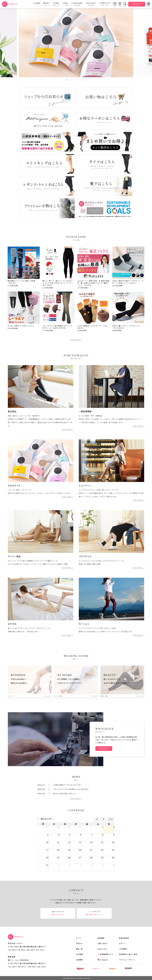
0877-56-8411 (58, 915)
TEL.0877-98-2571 (17, 967)
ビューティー (85, 486)
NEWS (46, 4)
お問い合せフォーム (94, 915)
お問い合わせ (102, 943)
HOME (37, 4)
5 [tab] (81, 80)
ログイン (122, 943)
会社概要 (79, 960)
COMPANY (77, 4)
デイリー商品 (14, 557)
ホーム (78, 938)
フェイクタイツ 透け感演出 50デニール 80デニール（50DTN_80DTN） (57, 327)
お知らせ (79, 943)
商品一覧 (79, 949)
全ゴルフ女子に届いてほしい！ (65, 793)
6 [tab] (85, 80)
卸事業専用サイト (105, 954)
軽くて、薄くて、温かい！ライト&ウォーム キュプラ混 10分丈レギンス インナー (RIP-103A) (58, 283)
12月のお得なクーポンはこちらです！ (68, 785)
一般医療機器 (85, 412)
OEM (65, 4)
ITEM (56, 4)
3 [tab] (74, 80)
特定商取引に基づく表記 (128, 954)
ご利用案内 (123, 949)
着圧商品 (12, 412)
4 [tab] (78, 80)
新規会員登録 (124, 938)
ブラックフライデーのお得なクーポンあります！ (72, 789)
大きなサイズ (14, 486)
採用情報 (101, 938)
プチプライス (85, 557)
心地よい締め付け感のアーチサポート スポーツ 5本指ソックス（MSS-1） (128, 282)
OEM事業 (79, 954)
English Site (102, 949)
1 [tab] (67, 80)
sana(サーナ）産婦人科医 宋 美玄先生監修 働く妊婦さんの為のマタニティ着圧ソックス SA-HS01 (93, 283)
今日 (111, 819)
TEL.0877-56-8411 (17, 950)
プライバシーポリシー (127, 960)
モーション (84, 624)
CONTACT (105, 4)
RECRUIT (91, 4)
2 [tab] (71, 80)
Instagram (103, 960)
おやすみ (12, 624)
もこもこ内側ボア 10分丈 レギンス (21, 326)
